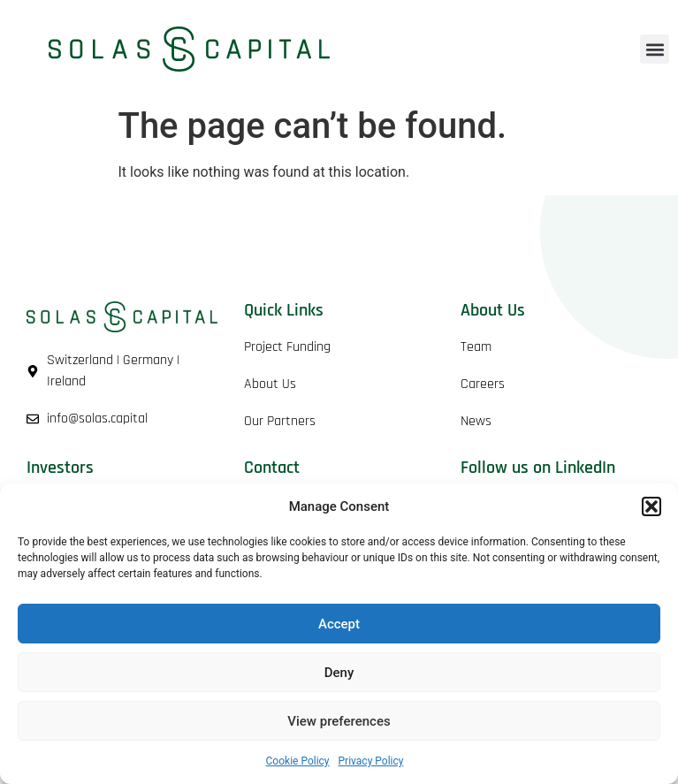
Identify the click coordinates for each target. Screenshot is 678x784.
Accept (339, 624)
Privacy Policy (371, 761)
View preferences (339, 721)
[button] (651, 506)
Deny (339, 673)
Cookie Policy (298, 761)
